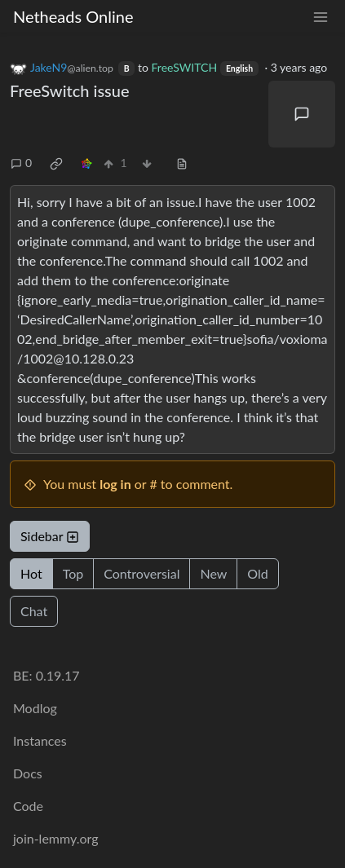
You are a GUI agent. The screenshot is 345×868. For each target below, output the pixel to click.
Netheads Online (73, 16)
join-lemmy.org (55, 838)
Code (28, 806)
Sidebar (50, 536)
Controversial (142, 573)
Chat (34, 611)
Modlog (35, 708)
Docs (28, 773)
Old (257, 573)
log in (115, 484)
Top (73, 573)
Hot (31, 573)
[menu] (321, 17)
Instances (40, 740)
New (213, 573)
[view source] (182, 163)
